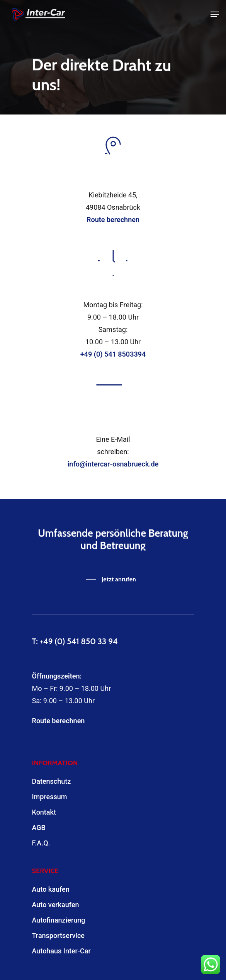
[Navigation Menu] (215, 14)
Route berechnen (59, 721)
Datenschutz (52, 781)
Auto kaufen (51, 889)
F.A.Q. (41, 843)
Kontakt (44, 812)
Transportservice (58, 935)
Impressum (50, 797)
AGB (39, 828)
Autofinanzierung (59, 920)
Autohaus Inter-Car (61, 951)
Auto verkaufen (56, 905)
